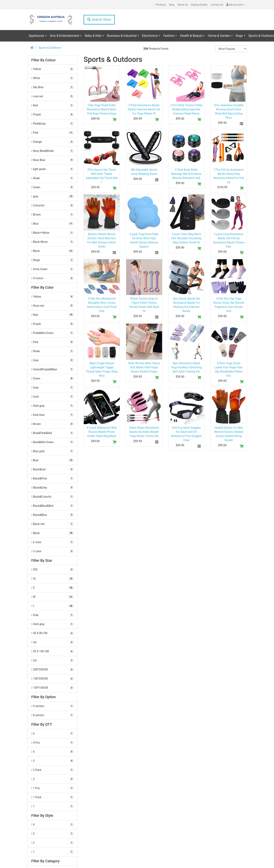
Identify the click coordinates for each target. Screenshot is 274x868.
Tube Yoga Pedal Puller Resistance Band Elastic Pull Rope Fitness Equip (102, 109)
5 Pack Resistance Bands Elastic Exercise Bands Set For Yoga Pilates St (144, 109)
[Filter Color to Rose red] (52, 306)
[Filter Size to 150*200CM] (52, 679)
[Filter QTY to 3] (52, 761)
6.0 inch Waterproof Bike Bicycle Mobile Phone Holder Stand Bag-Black (102, 432)
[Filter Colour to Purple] (52, 115)
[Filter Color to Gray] (52, 388)
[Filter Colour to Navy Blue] (52, 160)
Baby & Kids (93, 36)
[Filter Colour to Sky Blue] (52, 87)
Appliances (37, 36)
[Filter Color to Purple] (52, 324)
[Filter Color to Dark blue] (52, 415)
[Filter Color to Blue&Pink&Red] (52, 433)
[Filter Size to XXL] (52, 570)
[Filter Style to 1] (52, 852)
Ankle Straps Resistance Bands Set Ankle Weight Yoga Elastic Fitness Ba (144, 432)
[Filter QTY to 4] (52, 752)
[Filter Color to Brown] (52, 424)
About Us (183, 5)
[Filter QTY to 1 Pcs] (52, 788)
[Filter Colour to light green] (52, 169)
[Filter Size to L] (52, 606)
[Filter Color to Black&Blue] (52, 515)
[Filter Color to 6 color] (52, 542)
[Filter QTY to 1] (52, 806)
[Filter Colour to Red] (52, 105)
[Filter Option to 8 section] (52, 715)
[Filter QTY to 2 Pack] (52, 770)
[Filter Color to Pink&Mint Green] (52, 333)
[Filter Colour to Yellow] (52, 69)
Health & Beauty (191, 36)
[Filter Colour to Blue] (52, 224)
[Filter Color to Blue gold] (52, 451)
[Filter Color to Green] (52, 379)
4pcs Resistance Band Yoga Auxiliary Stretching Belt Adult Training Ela (186, 367)
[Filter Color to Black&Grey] (52, 488)
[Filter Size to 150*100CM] (52, 688)
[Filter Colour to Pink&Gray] (52, 124)
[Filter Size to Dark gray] (52, 624)
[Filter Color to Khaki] (52, 351)
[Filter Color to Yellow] (52, 297)
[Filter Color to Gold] (52, 397)
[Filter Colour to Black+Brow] (52, 242)
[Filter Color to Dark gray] (52, 406)
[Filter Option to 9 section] (52, 706)
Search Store (99, 20)
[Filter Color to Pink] (52, 342)
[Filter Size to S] (52, 588)
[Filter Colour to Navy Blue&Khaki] (52, 151)
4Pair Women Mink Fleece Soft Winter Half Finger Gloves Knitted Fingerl (144, 367)
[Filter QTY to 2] (52, 779)
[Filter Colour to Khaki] (52, 178)
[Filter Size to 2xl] (52, 660)
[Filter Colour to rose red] (52, 96)
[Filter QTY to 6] (52, 734)
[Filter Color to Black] (52, 533)
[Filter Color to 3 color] (52, 551)
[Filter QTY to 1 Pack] (52, 797)
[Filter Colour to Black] (52, 251)
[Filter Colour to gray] (52, 196)
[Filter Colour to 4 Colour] (52, 278)
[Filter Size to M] (52, 597)
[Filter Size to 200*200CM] (52, 670)
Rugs (239, 36)
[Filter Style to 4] (52, 825)
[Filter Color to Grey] (52, 360)
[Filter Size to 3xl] (52, 642)
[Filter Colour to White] (52, 78)
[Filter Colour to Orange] (52, 142)
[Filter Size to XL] (52, 579)
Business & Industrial (122, 36)
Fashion (169, 36)
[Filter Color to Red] (52, 315)
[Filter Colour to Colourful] (52, 206)
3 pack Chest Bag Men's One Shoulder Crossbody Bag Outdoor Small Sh (186, 238)
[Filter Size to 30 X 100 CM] (52, 651)
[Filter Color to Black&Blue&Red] (52, 506)
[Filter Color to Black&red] (52, 469)
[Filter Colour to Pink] (52, 133)
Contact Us (217, 5)
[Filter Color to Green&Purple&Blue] (52, 369)
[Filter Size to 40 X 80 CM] (52, 633)
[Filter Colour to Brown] (52, 215)
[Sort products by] (231, 49)
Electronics (150, 36)
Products (161, 5)
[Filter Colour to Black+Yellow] (52, 233)
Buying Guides (199, 5)
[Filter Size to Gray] (52, 615)
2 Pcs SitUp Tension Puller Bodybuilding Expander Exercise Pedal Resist (186, 109)
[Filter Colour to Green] (52, 187)
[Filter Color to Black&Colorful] (52, 497)
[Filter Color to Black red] (52, 524)
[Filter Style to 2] (52, 843)
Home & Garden (219, 36)
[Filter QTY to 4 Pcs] (52, 743)
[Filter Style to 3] (52, 834)
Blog (172, 5)
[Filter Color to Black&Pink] (52, 479)
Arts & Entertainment (65, 36)
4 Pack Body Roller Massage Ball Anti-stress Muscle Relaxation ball (186, 174)
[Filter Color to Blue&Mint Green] (52, 442)
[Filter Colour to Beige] (52, 260)
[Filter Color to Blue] (52, 460)
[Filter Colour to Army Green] (52, 269)
